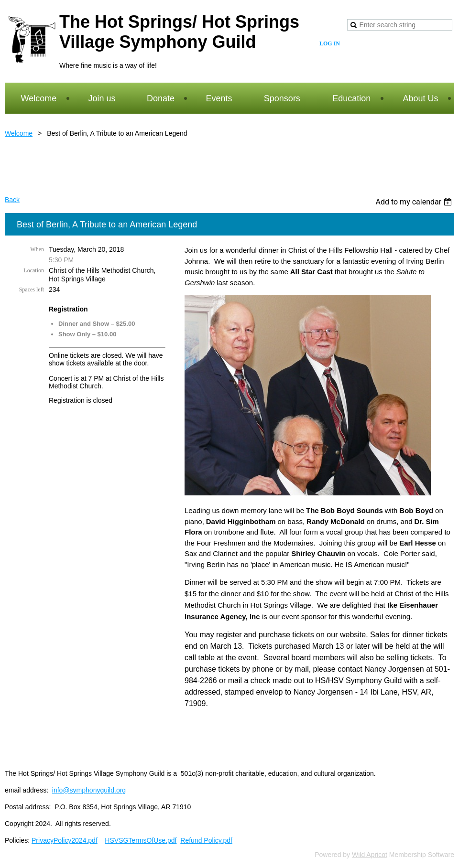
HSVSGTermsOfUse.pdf (141, 840)
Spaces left (32, 289)
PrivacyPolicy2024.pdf (65, 840)
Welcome (19, 133)
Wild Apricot (370, 855)
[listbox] (415, 202)
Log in (330, 43)
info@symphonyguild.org (89, 790)
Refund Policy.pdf (206, 840)
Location (34, 270)
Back (12, 200)
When (37, 249)
